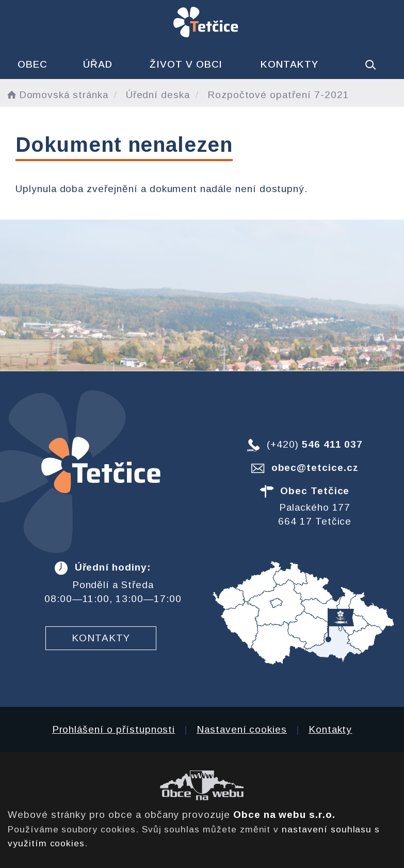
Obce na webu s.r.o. (284, 815)
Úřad (98, 64)
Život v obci (186, 64)
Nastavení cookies (242, 729)
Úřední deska (158, 95)
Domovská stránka (57, 95)
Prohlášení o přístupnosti (114, 729)
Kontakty (289, 64)
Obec (33, 64)
